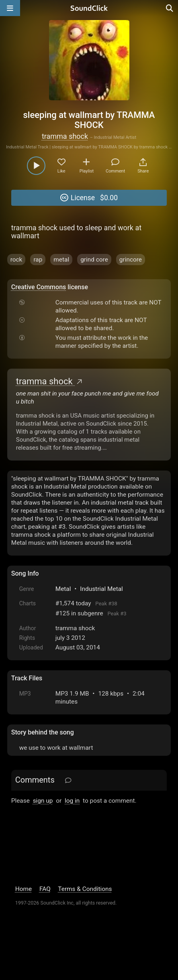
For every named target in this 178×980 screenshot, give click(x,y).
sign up (43, 801)
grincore (131, 260)
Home (24, 889)
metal (61, 260)
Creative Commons (39, 287)
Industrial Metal (101, 589)
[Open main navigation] (10, 8)
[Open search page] (170, 8)
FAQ (45, 889)
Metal (63, 589)
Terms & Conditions (85, 889)
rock (16, 260)
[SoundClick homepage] (89, 8)
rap (38, 260)
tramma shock (65, 136)
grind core (94, 260)
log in (72, 801)
